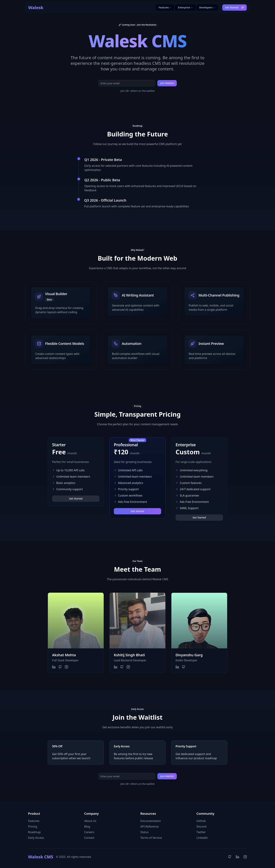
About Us (90, 821)
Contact (89, 838)
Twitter (201, 832)
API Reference (150, 826)
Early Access (36, 838)
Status (144, 832)
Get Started (234, 7)
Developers (207, 7)
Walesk (36, 8)
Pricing (33, 826)
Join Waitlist (167, 83)
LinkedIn (202, 838)
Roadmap (34, 832)
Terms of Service (151, 838)
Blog (87, 826)
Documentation (151, 821)
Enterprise (185, 7)
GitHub (201, 821)
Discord (201, 826)
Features (165, 7)
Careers (89, 832)
